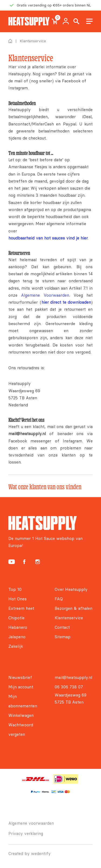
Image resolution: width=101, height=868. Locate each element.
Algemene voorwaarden (31, 823)
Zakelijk (16, 646)
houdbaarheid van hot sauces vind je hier (48, 238)
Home (10, 41)
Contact (62, 627)
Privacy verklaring (26, 833)
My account (66, 21)
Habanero (18, 627)
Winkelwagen (21, 715)
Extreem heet (21, 608)
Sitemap (63, 637)
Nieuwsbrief (20, 677)
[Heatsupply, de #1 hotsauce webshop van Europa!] (29, 21)
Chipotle (16, 618)
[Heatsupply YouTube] (12, 562)
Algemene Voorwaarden (45, 295)
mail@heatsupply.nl (73, 677)
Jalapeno (17, 637)
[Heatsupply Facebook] (24, 562)
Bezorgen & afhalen (74, 608)
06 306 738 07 (69, 687)
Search (76, 21)
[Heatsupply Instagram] (38, 562)
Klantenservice (69, 618)
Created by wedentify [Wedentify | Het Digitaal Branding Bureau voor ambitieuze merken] (29, 854)
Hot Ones (18, 599)
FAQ (59, 599)
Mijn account (21, 687)
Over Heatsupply (71, 589)
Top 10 (15, 589)
